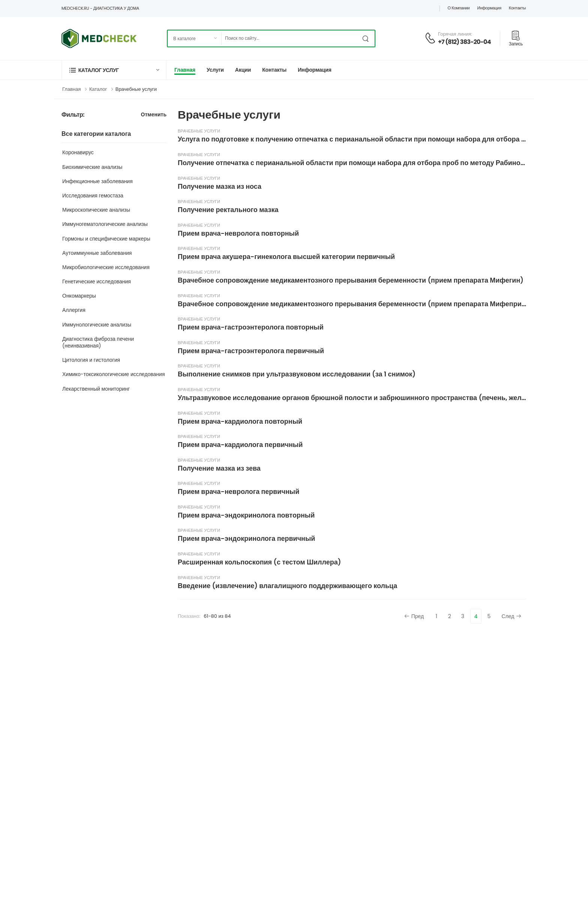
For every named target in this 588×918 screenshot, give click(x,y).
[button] (114, 70)
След (512, 616)
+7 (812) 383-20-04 (464, 42)
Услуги (215, 70)
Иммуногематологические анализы (105, 224)
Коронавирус (78, 152)
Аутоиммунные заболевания (97, 253)
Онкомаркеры (79, 296)
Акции (243, 70)
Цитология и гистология (91, 360)
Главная (185, 70)
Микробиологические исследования (106, 267)
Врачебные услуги (136, 89)
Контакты (517, 8)
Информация (489, 8)
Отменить (154, 115)
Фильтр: (73, 115)
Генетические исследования (97, 281)
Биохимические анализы (92, 167)
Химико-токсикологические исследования (114, 374)
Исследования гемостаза (93, 196)
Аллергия (74, 310)
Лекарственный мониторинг (96, 389)
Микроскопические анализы (96, 210)
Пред (414, 616)
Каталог (98, 89)
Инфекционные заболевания (97, 181)
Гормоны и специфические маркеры (106, 239)
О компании (458, 8)
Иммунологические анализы (97, 325)
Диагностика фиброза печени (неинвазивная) (98, 342)
